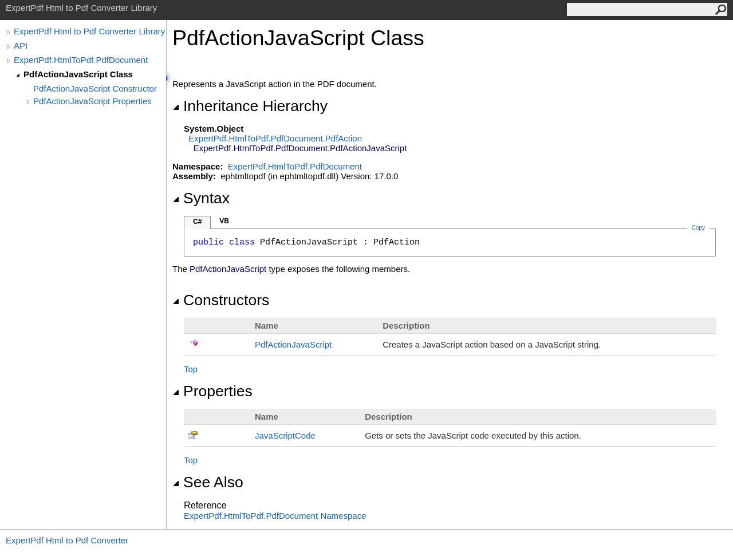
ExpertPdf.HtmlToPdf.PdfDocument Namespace (275, 516)
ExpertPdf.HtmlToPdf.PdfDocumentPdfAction (275, 138)
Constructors (221, 300)
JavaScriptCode (285, 435)
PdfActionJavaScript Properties (92, 101)
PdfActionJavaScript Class (78, 74)
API (21, 46)
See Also (208, 482)
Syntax (201, 198)
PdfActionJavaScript (293, 344)
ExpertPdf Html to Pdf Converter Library (89, 31)
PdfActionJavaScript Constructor (95, 88)
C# (197, 222)
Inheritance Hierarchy (250, 106)
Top (191, 369)
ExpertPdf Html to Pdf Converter (67, 540)
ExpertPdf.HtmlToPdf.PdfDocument (81, 60)
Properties (212, 391)
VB (224, 221)
